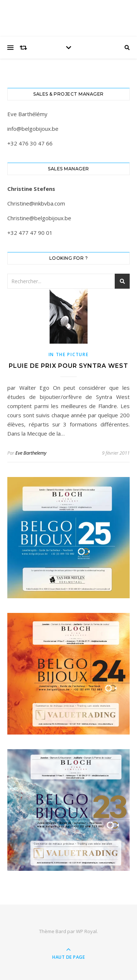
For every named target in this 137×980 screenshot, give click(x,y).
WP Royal (86, 931)
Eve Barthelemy (31, 453)
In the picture (69, 354)
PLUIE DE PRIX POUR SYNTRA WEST (68, 366)
